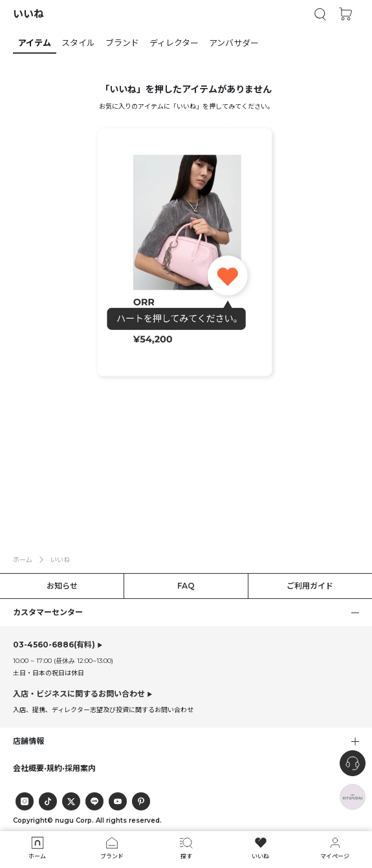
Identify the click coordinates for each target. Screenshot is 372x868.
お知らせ (62, 586)
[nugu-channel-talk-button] (353, 763)
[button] (320, 15)
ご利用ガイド (310, 586)
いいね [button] (60, 559)
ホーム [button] (23, 559)
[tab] (186, 43)
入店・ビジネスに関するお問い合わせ (79, 694)
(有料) (54, 645)
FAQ (186, 586)
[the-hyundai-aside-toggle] (353, 797)
